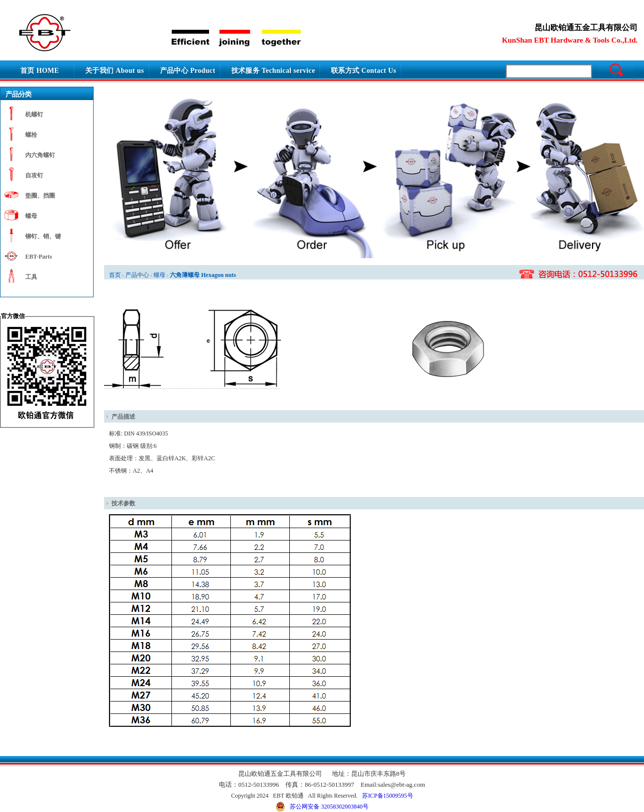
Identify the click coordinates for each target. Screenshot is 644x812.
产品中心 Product (188, 71)
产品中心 (137, 275)
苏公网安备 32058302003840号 (322, 807)
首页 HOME (40, 71)
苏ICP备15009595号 (388, 796)
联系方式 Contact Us (364, 71)
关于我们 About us (115, 71)
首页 (115, 275)
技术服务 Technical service (273, 71)
